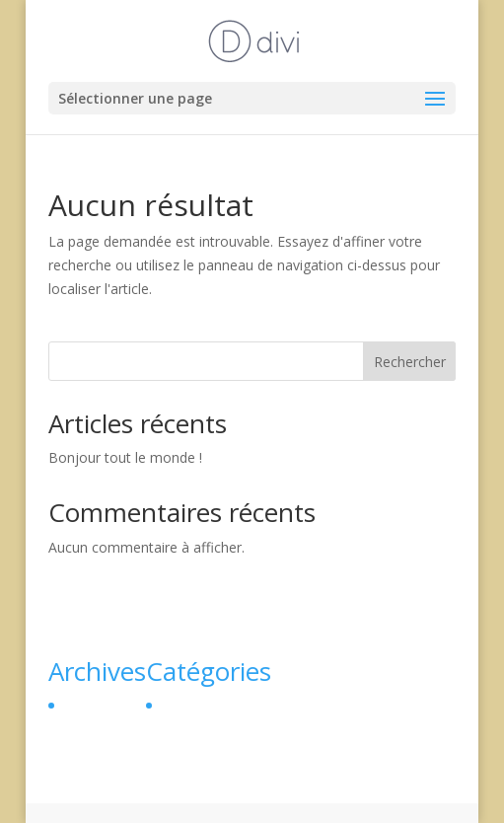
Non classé (195, 705)
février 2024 (100, 705)
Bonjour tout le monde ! (125, 457)
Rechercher (410, 362)
